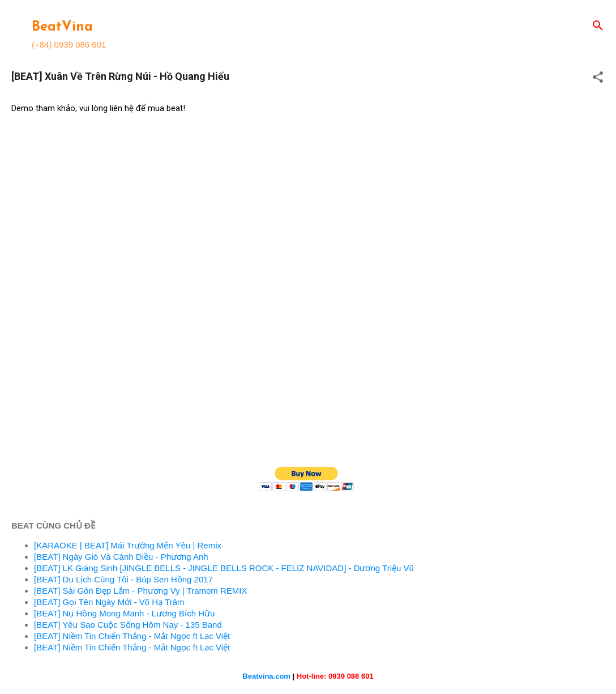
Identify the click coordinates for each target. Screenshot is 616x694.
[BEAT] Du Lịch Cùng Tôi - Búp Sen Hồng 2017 (123, 579)
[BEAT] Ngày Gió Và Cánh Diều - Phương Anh (121, 557)
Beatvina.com (266, 676)
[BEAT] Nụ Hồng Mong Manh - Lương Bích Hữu (124, 613)
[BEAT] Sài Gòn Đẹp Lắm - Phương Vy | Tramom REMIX (141, 591)
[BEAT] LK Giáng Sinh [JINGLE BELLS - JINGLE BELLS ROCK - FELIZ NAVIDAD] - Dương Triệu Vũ (224, 568)
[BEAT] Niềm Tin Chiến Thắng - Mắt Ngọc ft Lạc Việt (132, 636)
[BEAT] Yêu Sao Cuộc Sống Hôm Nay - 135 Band (128, 625)
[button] (598, 78)
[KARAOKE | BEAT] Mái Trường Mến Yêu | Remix (128, 545)
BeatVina (62, 27)
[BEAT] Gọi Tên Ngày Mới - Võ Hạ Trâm (109, 602)
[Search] (598, 26)
